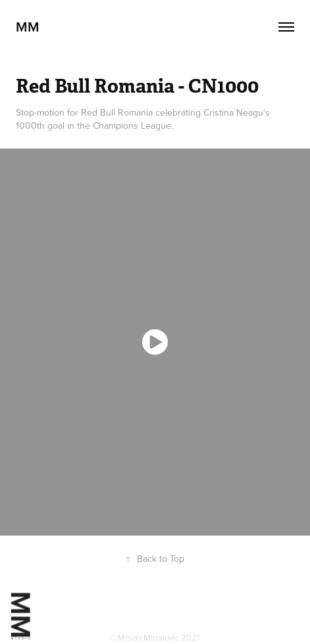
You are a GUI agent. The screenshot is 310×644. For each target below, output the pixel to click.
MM (31, 26)
